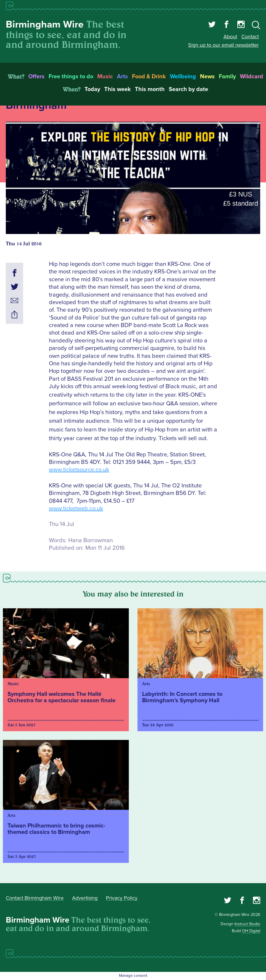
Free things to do (71, 77)
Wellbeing (183, 77)
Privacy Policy (122, 898)
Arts (122, 77)
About (230, 37)
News (207, 77)
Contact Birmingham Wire (35, 898)
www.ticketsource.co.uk (79, 470)
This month (150, 89)
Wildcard (252, 77)
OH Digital (251, 931)
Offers (36, 77)
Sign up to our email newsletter (223, 45)
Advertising (85, 898)
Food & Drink (149, 77)
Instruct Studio (247, 924)
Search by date (188, 89)
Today (92, 89)
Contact (250, 37)
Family (227, 77)
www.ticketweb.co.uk (76, 509)
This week (118, 89)
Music (105, 77)
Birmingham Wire (45, 24)
